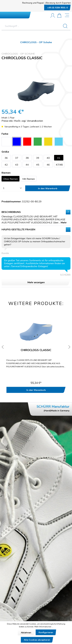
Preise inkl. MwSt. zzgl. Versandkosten (22, 121)
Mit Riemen (29, 179)
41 (59, 158)
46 (48, 165)
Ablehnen (26, 633)
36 (6, 158)
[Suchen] (66, 26)
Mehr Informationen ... (44, 627)
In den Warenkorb (48, 189)
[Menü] (67, 16)
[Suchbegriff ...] (32, 26)
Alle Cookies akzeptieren (37, 640)
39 (38, 158)
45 (38, 165)
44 (27, 165)
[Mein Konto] (53, 16)
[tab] (36, 217)
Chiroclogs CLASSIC (36, 350)
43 (17, 165)
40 (48, 158)
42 (6, 165)
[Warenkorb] (59, 16)
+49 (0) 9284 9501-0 (57, 8)
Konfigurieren (46, 632)
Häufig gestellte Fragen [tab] (36, 256)
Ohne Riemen (11, 179)
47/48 (59, 165)
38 (27, 158)
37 (17, 158)
